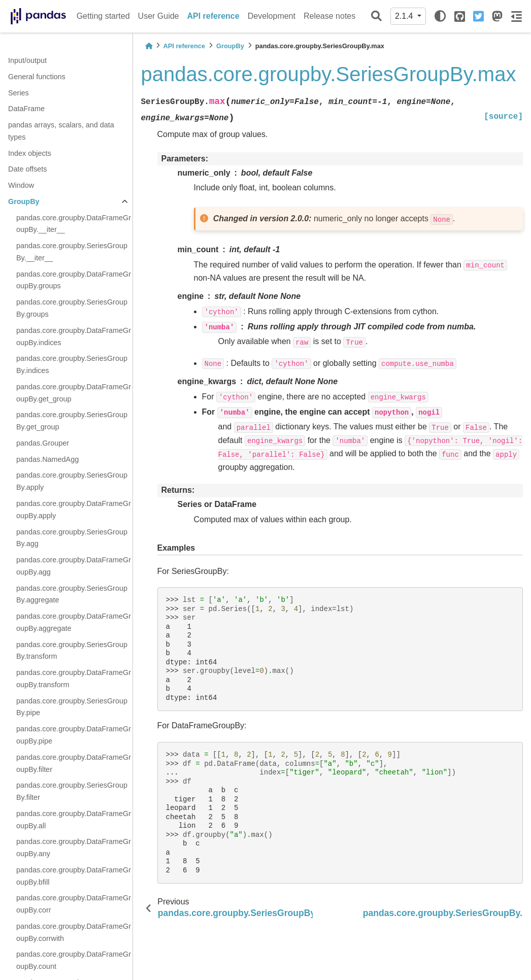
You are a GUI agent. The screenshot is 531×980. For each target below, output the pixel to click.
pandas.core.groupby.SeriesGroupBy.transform (72, 651)
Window (21, 185)
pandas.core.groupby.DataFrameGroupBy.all (74, 820)
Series (19, 93)
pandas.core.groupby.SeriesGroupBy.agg (72, 538)
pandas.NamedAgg (47, 459)
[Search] (376, 16)
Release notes (329, 16)
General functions (37, 77)
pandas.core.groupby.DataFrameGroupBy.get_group (74, 393)
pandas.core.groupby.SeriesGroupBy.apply (72, 481)
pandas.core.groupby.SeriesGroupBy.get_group (72, 421)
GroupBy (24, 201)
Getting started (103, 16)
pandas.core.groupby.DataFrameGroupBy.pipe (74, 735)
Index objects (30, 153)
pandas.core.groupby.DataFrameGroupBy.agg (74, 566)
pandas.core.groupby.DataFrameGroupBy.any (74, 848)
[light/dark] (440, 16)
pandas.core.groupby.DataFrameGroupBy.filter (74, 763)
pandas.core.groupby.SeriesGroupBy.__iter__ (72, 252)
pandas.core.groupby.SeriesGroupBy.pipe (72, 707)
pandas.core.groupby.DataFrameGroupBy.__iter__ (74, 224)
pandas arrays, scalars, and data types (61, 131)
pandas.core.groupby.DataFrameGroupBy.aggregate (74, 622)
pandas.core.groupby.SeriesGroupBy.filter (72, 791)
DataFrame (26, 109)
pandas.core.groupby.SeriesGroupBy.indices (72, 364)
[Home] (149, 46)
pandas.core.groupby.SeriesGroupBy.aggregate (72, 594)
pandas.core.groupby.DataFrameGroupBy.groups (74, 280)
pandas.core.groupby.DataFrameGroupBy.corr (74, 904)
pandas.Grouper (43, 443)
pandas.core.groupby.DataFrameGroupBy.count (74, 960)
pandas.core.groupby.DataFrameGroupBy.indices (74, 336)
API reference (213, 16)
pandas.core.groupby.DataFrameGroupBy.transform (74, 679)
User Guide (159, 16)
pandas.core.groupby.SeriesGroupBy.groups (72, 308)
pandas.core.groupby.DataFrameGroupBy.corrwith (74, 932)
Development (272, 16)
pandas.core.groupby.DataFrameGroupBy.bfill (74, 876)
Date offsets (28, 169)
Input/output (27, 60)
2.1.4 (405, 16)
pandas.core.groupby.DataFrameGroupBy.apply (74, 510)
